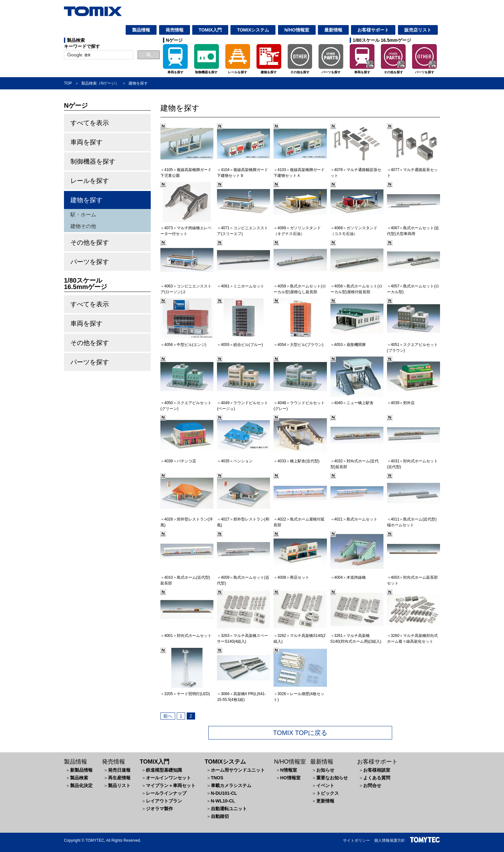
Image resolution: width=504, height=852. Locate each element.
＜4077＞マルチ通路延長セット (414, 170)
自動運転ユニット (229, 809)
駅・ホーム (83, 215)
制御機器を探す (93, 161)
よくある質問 (377, 778)
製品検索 (79, 778)
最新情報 (333, 30)
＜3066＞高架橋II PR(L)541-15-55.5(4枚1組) (243, 694)
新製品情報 (81, 770)
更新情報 (325, 801)
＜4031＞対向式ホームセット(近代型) (414, 461)
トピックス (328, 793)
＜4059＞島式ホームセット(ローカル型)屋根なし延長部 (300, 286)
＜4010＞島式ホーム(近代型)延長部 (187, 577)
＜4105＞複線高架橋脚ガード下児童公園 (187, 170)
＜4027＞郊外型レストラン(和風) (243, 519)
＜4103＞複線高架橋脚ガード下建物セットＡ (300, 170)
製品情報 (141, 30)
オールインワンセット (168, 778)
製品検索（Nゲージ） (100, 83)
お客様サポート (373, 30)
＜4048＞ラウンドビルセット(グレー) (300, 403)
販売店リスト (418, 30)
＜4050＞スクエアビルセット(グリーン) (187, 403)
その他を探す (90, 242)
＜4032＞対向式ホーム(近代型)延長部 (357, 461)
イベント (325, 785)
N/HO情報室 (297, 30)
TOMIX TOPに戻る (300, 733)
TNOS (217, 778)
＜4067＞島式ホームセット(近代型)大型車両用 (414, 228)
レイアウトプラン (164, 801)
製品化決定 (81, 785)
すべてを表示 (90, 123)
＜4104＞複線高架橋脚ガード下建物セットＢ (243, 170)
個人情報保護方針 (390, 840)
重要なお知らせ (332, 778)
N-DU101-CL (224, 793)
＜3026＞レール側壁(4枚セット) (300, 694)
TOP (68, 83)
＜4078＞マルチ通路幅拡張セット (357, 170)
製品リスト (119, 785)
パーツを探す (90, 262)
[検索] (98, 55)
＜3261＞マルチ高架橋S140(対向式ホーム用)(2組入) (357, 636)
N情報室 (289, 770)
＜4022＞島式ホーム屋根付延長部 (300, 519)
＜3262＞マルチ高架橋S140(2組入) (300, 636)
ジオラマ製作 (159, 809)
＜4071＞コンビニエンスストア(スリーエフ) (243, 228)
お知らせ (325, 770)
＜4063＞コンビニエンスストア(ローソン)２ (187, 286)
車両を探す (86, 142)
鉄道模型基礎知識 (164, 770)
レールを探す (90, 181)
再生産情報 (119, 778)
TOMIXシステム (253, 30)
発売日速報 (119, 770)
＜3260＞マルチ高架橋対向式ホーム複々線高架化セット (414, 636)
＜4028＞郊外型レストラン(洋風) (187, 519)
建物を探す (86, 200)
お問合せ (372, 785)
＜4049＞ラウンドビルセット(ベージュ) (243, 403)
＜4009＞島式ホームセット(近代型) (243, 577)
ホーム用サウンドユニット (238, 770)
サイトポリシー (356, 840)
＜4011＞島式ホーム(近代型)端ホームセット (414, 519)
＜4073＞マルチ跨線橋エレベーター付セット (187, 228)
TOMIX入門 (210, 30)
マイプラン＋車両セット (171, 785)
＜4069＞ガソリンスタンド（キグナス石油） (300, 228)
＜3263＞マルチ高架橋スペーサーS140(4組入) (243, 636)
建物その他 (83, 226)
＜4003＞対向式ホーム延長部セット (414, 577)
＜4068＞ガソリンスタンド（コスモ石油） (357, 228)
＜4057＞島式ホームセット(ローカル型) (414, 286)
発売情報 (175, 30)
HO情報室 (290, 778)
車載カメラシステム (231, 785)
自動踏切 (220, 816)
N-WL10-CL (223, 801)
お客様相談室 (377, 770)
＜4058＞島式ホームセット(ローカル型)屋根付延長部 (357, 286)
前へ (168, 716)
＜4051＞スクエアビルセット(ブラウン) (414, 345)
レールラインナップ (166, 793)
